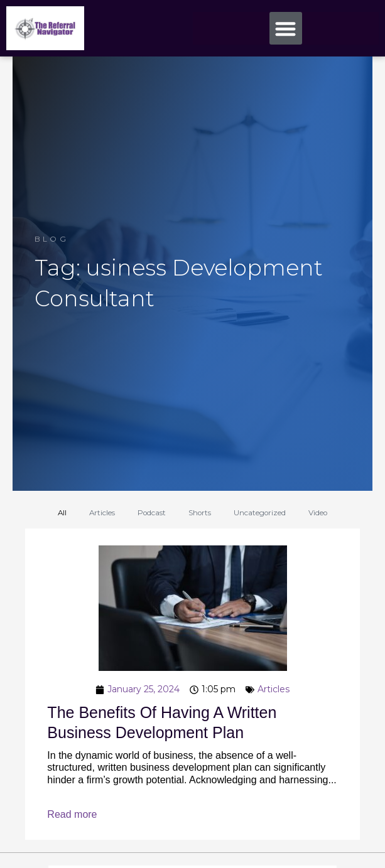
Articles (102, 513)
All (62, 513)
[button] (286, 29)
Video (318, 513)
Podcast (152, 513)
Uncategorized (260, 513)
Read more (72, 814)
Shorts (200, 513)
